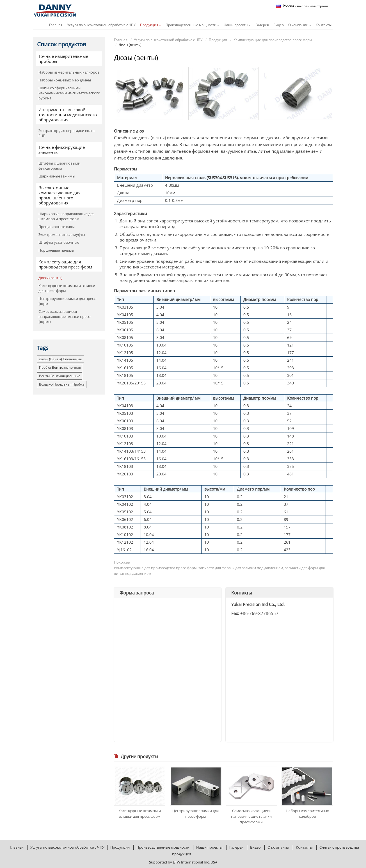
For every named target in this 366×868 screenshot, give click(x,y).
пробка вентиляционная (60, 367)
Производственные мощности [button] (192, 25)
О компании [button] (300, 25)
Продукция (218, 40)
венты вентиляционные (60, 376)
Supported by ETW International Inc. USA (183, 862)
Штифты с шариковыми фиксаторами (59, 166)
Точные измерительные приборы (63, 59)
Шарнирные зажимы (57, 176)
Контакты (324, 25)
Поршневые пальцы (56, 250)
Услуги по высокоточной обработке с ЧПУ (101, 25)
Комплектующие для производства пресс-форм (273, 40)
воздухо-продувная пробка (62, 384)
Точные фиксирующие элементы (62, 150)
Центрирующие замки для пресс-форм (195, 814)
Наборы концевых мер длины (65, 80)
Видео (279, 25)
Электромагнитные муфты (62, 234)
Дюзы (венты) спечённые (60, 359)
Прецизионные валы (57, 227)
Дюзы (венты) (50, 278)
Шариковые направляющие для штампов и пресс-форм (66, 216)
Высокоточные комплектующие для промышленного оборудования (60, 195)
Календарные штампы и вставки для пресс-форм (140, 814)
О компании (278, 847)
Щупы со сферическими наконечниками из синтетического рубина (69, 93)
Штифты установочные (59, 242)
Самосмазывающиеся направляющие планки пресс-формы (251, 816)
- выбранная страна (305, 6)
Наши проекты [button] (237, 25)
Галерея (262, 25)
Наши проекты (209, 847)
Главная (56, 25)
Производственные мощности (163, 847)
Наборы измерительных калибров (307, 814)
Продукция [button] (151, 25)
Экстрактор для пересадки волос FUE (67, 133)
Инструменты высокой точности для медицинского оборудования (68, 115)
